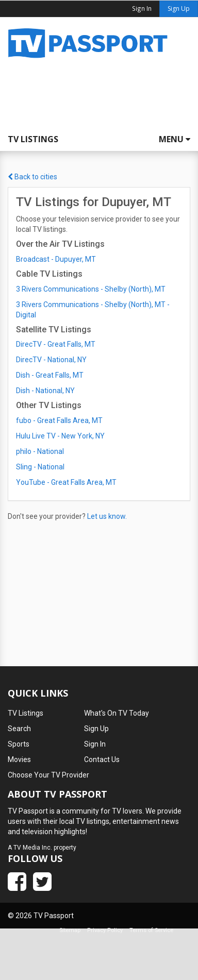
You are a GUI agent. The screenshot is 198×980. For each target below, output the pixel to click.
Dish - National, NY (45, 391)
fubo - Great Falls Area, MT (59, 420)
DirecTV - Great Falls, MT (56, 344)
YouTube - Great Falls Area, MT (66, 482)
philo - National (40, 451)
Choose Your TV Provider (48, 775)
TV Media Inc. (33, 848)
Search (19, 729)
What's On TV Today (117, 713)
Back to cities (32, 177)
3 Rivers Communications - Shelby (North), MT (91, 289)
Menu (175, 139)
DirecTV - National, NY (51, 360)
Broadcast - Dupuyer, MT (56, 259)
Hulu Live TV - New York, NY (60, 436)
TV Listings (33, 139)
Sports (19, 744)
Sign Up (179, 9)
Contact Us (102, 759)
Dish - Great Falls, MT (50, 375)
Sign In (95, 744)
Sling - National (40, 467)
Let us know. (107, 516)
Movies (19, 759)
